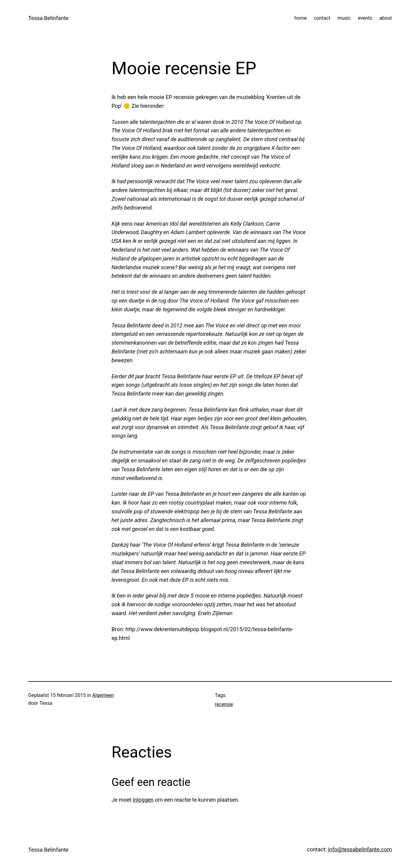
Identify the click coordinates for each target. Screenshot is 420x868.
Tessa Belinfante (48, 18)
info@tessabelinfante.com (360, 849)
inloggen (143, 800)
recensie (224, 704)
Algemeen (103, 695)
